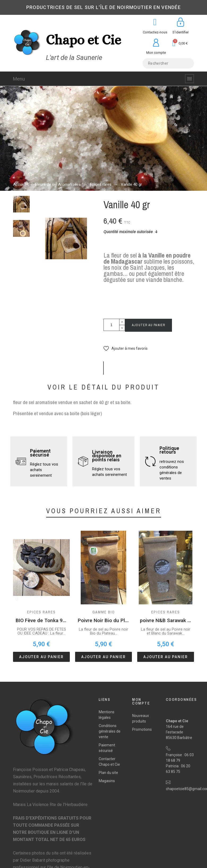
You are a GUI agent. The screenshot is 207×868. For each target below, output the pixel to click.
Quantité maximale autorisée (128, 231)
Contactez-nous (155, 32)
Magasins (107, 781)
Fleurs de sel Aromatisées (58, 184)
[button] (126, 349)
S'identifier (181, 32)
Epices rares (101, 184)
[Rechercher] (168, 63)
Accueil (19, 184)
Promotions (142, 729)
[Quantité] (111, 325)
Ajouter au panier (148, 325)
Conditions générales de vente (110, 731)
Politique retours (169, 450)
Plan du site (108, 773)
